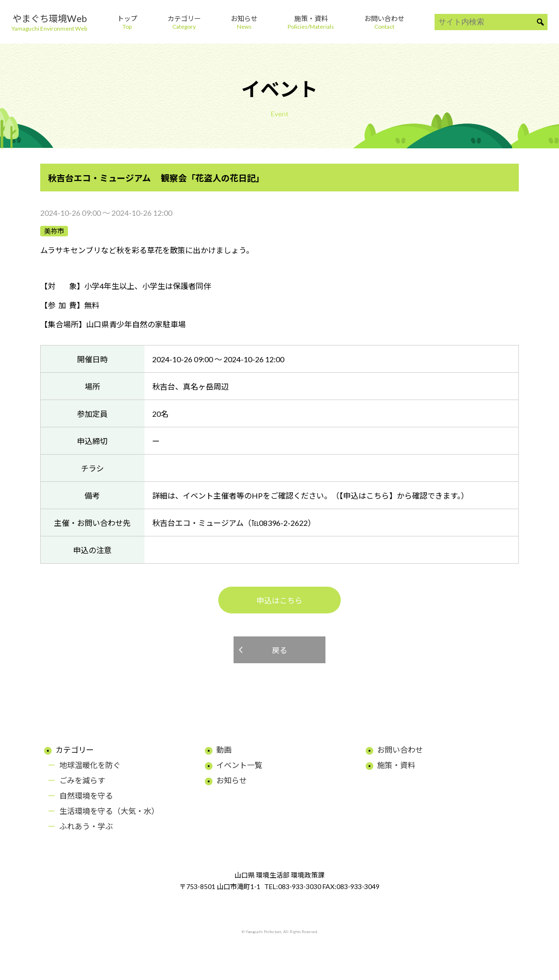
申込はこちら (279, 600)
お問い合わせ (400, 750)
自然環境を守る (86, 796)
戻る (279, 650)
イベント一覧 (239, 765)
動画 (224, 750)
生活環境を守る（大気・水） (109, 811)
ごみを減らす (82, 780)
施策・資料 (396, 765)
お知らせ (232, 780)
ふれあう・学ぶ (86, 826)
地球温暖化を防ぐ (90, 765)
